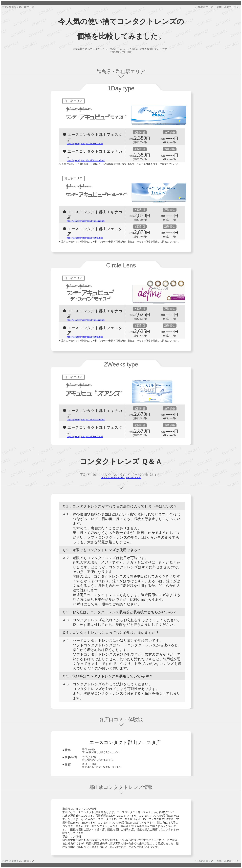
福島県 (13, 7)
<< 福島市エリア (204, 7)
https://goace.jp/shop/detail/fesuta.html (85, 144)
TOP (4, 7)
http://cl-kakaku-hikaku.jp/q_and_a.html (121, 477)
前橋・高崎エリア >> (228, 7)
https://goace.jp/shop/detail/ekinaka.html (86, 160)
